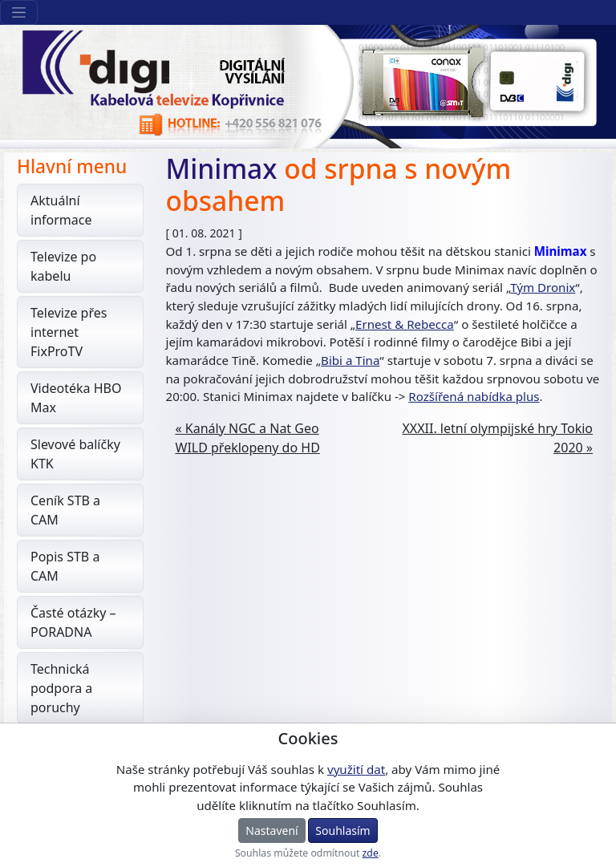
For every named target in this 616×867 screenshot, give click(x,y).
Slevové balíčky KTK (75, 454)
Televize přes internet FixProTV (69, 332)
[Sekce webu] (19, 12)
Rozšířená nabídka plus (474, 396)
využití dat (356, 769)
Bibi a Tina (350, 360)
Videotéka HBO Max (76, 398)
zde (371, 853)
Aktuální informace (61, 210)
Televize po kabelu (63, 266)
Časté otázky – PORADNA (73, 622)
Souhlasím (342, 831)
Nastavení (272, 831)
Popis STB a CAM (65, 566)
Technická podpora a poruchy (61, 688)
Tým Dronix (543, 287)
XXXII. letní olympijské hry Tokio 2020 (497, 438)
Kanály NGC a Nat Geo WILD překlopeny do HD (248, 438)
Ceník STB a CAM (65, 510)
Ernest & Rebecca (405, 324)
